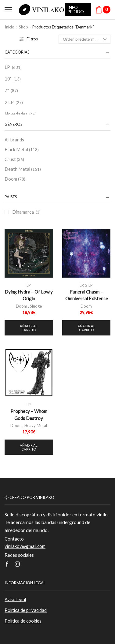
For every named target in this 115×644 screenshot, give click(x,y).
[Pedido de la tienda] (84, 39)
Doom (15, 179)
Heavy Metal (36, 425)
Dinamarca (23, 212)
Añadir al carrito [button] (29, 328)
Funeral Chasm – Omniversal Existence (86, 295)
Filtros (29, 39)
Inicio (10, 27)
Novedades (16, 114)
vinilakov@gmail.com (25, 546)
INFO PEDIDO (76, 9)
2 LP (9, 102)
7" (7, 90)
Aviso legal (15, 599)
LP (7, 67)
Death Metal (23, 169)
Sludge (36, 306)
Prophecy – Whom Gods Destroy (29, 414)
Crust (14, 159)
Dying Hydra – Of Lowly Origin (29, 295)
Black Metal (22, 150)
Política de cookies (23, 621)
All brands (14, 140)
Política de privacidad (26, 610)
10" (8, 79)
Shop (23, 27)
